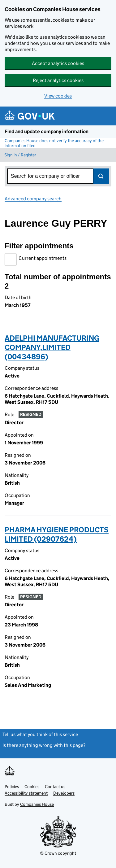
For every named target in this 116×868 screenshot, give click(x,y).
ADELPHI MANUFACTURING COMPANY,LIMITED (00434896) (52, 347)
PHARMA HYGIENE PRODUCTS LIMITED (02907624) (57, 534)
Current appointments (36, 259)
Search (101, 176)
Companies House (37, 804)
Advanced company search (33, 199)
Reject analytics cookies (58, 80)
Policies (12, 787)
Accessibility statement (26, 793)
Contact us (55, 787)
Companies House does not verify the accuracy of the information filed (54, 143)
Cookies (32, 787)
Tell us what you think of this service (40, 734)
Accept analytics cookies (58, 63)
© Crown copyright (58, 853)
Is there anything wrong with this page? (44, 745)
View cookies (58, 96)
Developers (64, 793)
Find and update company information (47, 131)
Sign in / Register (20, 155)
